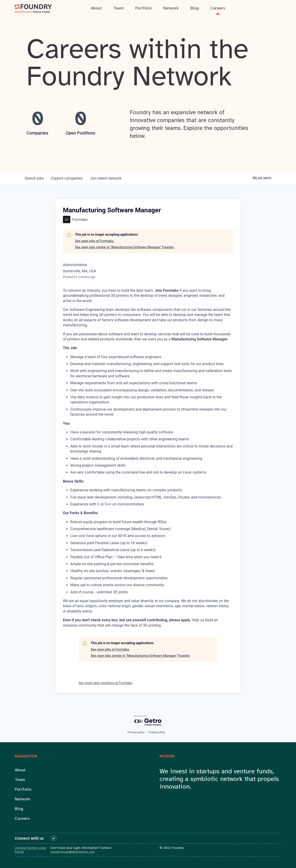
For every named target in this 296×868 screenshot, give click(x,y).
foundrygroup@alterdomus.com (73, 852)
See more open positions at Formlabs (105, 683)
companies (67, 178)
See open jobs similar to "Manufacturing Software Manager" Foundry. (125, 247)
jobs (34, 178)
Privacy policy (136, 732)
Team (20, 780)
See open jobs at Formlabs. (95, 241)
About (20, 770)
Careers (22, 819)
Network (23, 799)
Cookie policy (157, 732)
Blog (19, 809)
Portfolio (23, 790)
